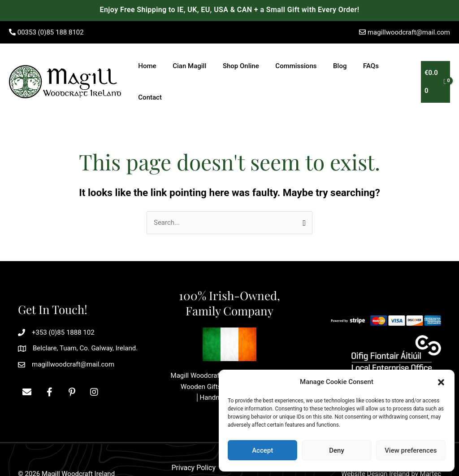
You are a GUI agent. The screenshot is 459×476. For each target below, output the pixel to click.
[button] (441, 382)
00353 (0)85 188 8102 (51, 32)
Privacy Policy (193, 438)
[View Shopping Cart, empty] (435, 67)
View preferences (411, 450)
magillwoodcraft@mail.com (409, 32)
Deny (337, 450)
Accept (262, 450)
